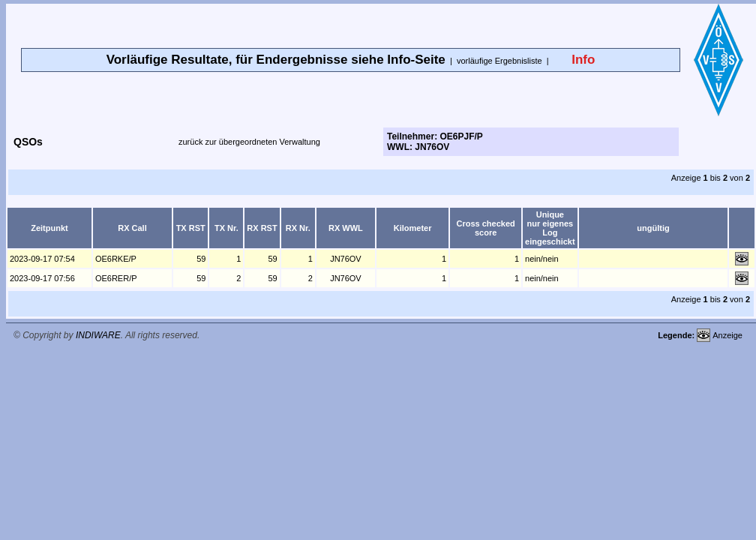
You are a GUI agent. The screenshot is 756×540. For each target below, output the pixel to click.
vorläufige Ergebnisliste (499, 61)
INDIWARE (98, 335)
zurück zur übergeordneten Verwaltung (249, 142)
